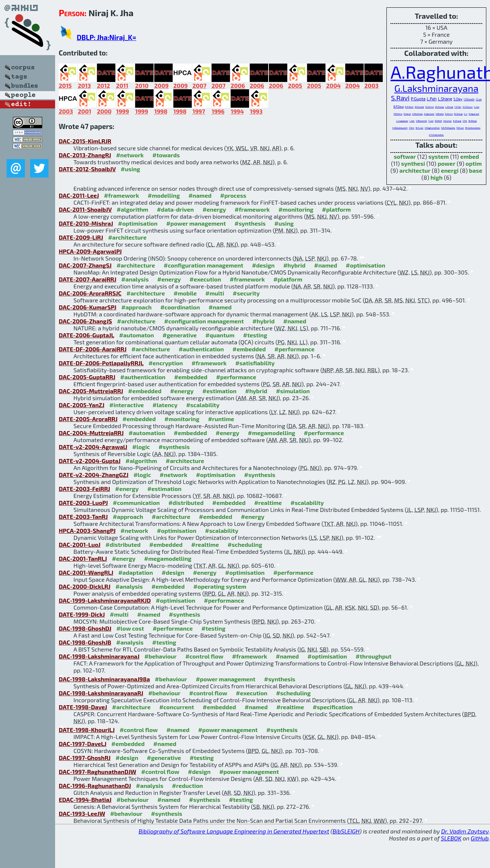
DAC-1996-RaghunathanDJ (95, 785)
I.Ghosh (469, 99)
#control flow (204, 656)
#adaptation (136, 572)
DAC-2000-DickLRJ (85, 586)
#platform (337, 209)
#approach (136, 307)
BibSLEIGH (346, 831)
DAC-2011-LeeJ (79, 195)
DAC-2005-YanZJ (82, 405)
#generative (179, 335)
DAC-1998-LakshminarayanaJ (99, 656)
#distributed (186, 503)
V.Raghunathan (432, 128)
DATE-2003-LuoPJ (83, 503)
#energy (214, 209)
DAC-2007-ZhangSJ (85, 265)
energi (450, 170)
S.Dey (458, 99)
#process (233, 195)
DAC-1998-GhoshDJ (85, 628)
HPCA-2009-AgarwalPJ (90, 251)
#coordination (180, 307)
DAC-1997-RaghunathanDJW (98, 772)
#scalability (203, 405)
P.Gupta (418, 98)
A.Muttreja (417, 114)
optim (474, 163)
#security (246, 293)
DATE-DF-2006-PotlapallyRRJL (101, 363)
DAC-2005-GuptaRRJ (87, 377)
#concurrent (176, 707)
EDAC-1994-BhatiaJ (85, 799)
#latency (165, 405)
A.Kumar (448, 121)
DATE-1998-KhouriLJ (87, 730)
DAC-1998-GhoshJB (85, 642)
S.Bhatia (440, 114)
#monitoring (296, 209)
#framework (122, 195)
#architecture (127, 237)
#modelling (164, 195)
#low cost (130, 628)
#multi (215, 293)
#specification (333, 707)
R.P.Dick (409, 107)
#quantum (220, 335)
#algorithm (133, 209)
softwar (405, 156)
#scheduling (245, 544)
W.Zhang (439, 107)
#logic (141, 447)
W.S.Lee (419, 128)
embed (470, 156)
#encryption (166, 363)
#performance (294, 349)
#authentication (201, 349)
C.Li (466, 114)
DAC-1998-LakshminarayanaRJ (101, 693)
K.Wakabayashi (400, 128)
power (446, 163)
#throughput (374, 656)
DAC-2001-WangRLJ (86, 572)
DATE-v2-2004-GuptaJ (90, 461)
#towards (166, 155)
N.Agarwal (474, 114)
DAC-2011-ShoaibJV (85, 209)
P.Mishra (398, 114)
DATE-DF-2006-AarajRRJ (93, 349)
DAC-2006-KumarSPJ (88, 307)
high (437, 177)
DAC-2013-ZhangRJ (85, 155)
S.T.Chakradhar (436, 135)
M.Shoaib (419, 107)
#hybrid (294, 265)
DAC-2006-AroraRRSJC (90, 293)
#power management (196, 223)
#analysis (135, 279)
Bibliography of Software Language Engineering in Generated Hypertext (234, 831)
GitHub (480, 838)
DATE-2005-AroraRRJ (88, 419)
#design (263, 265)
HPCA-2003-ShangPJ (87, 530)
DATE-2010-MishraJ (86, 223)
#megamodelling (272, 433)
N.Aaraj (407, 114)
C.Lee (476, 107)
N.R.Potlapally (448, 128)
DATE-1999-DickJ (82, 614)
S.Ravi (400, 98)
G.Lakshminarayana (437, 88)
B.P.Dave (399, 107)
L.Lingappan (402, 121)
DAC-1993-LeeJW (82, 813)
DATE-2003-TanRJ (83, 517)
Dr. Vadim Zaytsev (465, 831)
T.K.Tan (458, 107)
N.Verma (430, 107)
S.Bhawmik (421, 121)
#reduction (187, 785)
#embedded (249, 349)
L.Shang (445, 99)
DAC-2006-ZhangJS (85, 321)
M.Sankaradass (473, 128)
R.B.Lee (460, 128)
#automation (147, 433)
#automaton (136, 335)
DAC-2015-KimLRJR (85, 141)
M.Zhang (458, 114)
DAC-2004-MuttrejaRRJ (91, 433)
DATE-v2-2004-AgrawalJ (93, 447)
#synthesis (250, 223)
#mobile (185, 293)
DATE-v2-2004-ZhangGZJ (94, 475)
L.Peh (432, 99)
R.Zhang (457, 121)
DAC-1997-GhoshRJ (85, 758)
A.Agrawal (429, 114)
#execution (205, 279)
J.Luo (479, 99)
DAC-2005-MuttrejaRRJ (91, 391)
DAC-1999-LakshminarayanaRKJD (105, 600)
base (476, 170)
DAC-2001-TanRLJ (83, 558)
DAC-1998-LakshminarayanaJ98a (104, 679)
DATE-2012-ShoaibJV (87, 169)
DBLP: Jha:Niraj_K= (107, 37)
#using (131, 169)
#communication (136, 503)
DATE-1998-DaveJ (83, 707)
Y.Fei (465, 121)
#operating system (220, 586)
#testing (255, 335)
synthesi (413, 163)
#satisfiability (255, 363)
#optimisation (138, 223)
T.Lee (431, 121)
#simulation (293, 391)
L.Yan (412, 121)
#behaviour (161, 656)
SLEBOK (451, 838)
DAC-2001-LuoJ (80, 544)
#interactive (127, 405)
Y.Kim (412, 128)
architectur (415, 170)
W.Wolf (439, 121)
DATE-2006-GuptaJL (87, 335)
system (439, 156)
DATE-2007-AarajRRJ (88, 279)
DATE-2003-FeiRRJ (84, 489)
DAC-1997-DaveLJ (83, 744)
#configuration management (204, 265)
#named (200, 195)
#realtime (268, 503)
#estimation (219, 391)
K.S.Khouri (467, 107)
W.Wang (472, 121)
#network (130, 155)
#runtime (221, 419)
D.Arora (449, 114)
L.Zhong (449, 107)
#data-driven (175, 209)
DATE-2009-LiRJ (81, 237)
